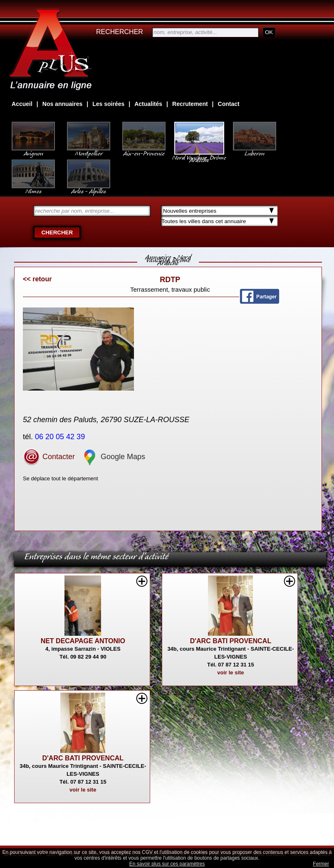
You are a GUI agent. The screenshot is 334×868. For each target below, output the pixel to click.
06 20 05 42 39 (61, 437)
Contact (229, 104)
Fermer (321, 864)
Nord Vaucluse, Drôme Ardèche (199, 155)
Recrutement (190, 104)
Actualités (148, 104)
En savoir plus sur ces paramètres (167, 864)
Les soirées (108, 104)
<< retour (37, 279)
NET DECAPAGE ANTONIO (83, 641)
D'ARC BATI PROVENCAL (231, 641)
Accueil (22, 104)
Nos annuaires (62, 104)
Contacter (49, 457)
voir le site (230, 673)
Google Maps (113, 457)
